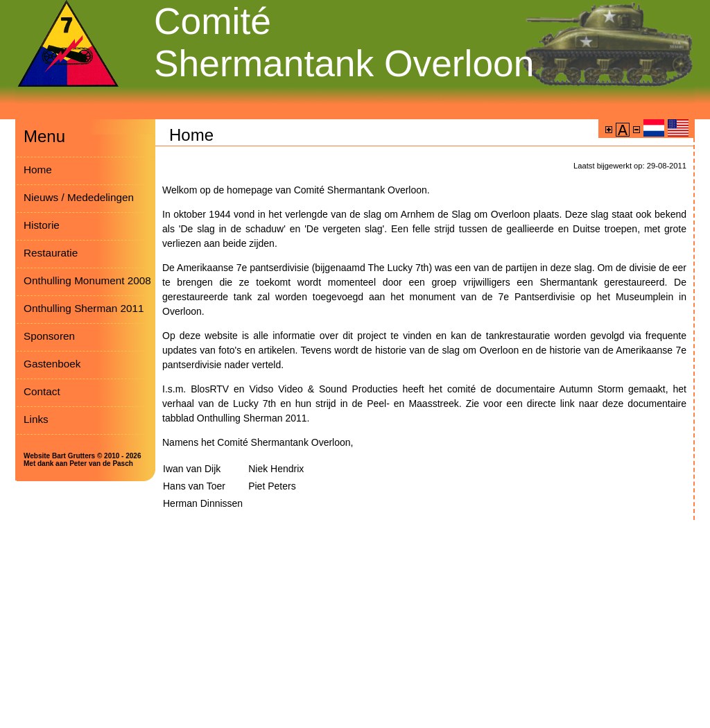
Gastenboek (52, 364)
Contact (42, 391)
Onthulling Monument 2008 (87, 280)
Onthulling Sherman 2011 (84, 308)
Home (38, 170)
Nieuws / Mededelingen (79, 197)
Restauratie (51, 253)
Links (36, 419)
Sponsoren (49, 336)
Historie (42, 225)
